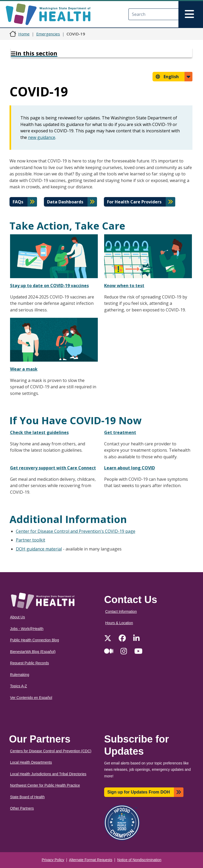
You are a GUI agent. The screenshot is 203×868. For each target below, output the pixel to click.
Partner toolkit (31, 540)
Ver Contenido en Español (31, 698)
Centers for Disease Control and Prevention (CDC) (51, 751)
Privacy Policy (53, 860)
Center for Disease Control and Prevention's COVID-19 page (76, 531)
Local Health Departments (31, 762)
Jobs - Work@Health (27, 629)
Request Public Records (29, 663)
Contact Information (121, 612)
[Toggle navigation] (191, 14)
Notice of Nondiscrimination (139, 860)
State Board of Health (27, 797)
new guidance (42, 137)
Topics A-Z (19, 686)
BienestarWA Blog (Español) (33, 652)
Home (24, 34)
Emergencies (48, 34)
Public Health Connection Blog (34, 640)
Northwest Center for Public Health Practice (45, 785)
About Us (17, 617)
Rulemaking (20, 675)
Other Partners (22, 808)
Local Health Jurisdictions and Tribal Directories (48, 774)
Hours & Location (119, 623)
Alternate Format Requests (91, 860)
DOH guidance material (39, 549)
